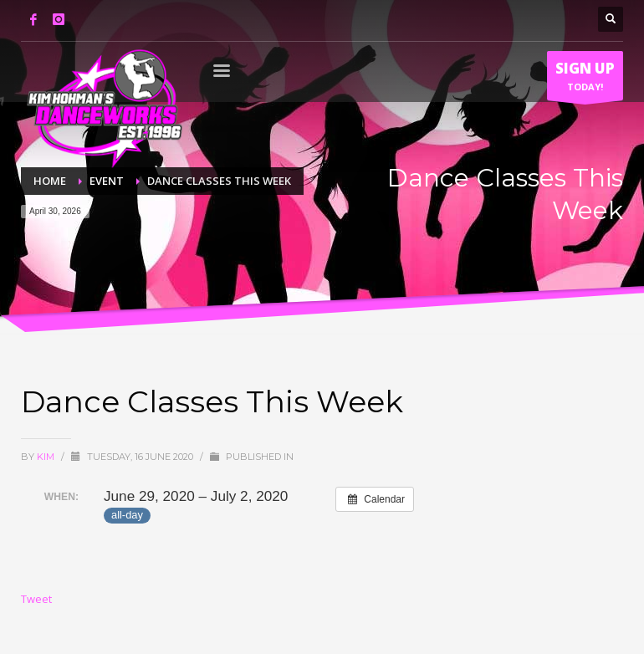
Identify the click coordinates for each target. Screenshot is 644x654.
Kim (47, 457)
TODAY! (585, 79)
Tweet (36, 599)
